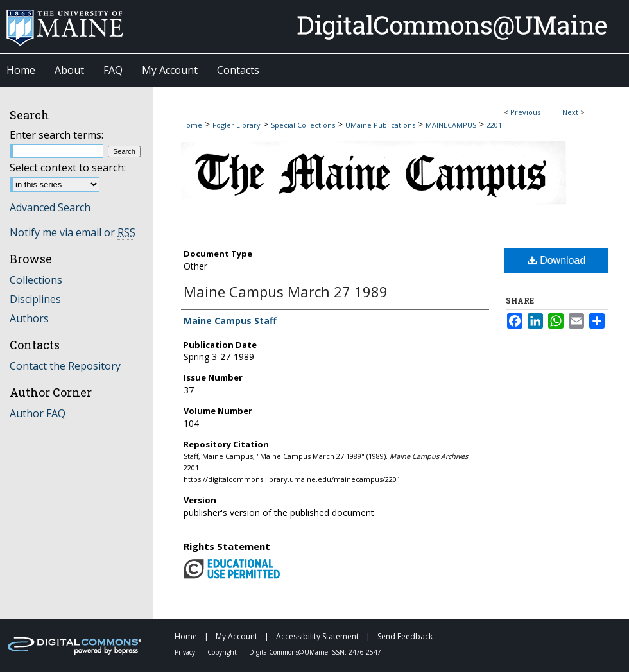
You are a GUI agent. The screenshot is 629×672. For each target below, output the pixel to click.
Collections (36, 280)
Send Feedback (405, 636)
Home (192, 125)
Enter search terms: (56, 135)
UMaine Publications (380, 125)
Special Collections (303, 125)
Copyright (223, 652)
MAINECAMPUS (451, 125)
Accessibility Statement (318, 636)
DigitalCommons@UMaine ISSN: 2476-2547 (315, 652)
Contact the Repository (65, 366)
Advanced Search (50, 207)
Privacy (186, 652)
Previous (525, 112)
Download (557, 260)
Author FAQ (38, 413)
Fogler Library (237, 125)
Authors (29, 318)
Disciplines (35, 299)
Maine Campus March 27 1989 (286, 291)
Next (570, 112)
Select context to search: (68, 168)
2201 (494, 125)
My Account (237, 636)
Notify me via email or (73, 232)
